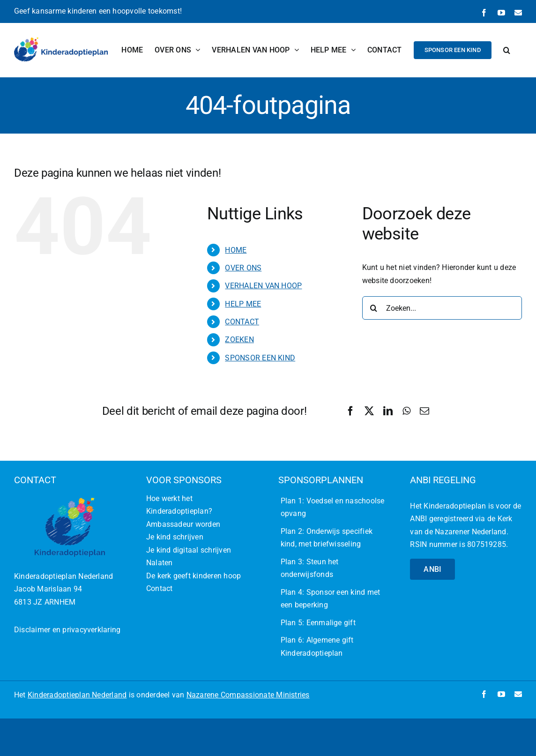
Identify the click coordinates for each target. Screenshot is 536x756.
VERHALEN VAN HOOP (263, 286)
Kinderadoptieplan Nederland (77, 695)
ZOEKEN (239, 340)
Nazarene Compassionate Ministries (248, 695)
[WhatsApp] (406, 411)
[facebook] (484, 694)
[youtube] (501, 694)
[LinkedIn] (388, 411)
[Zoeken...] (442, 308)
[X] (369, 411)
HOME (236, 250)
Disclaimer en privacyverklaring (67, 630)
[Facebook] (350, 411)
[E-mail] (424, 411)
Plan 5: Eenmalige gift (318, 623)
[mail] (518, 694)
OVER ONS (243, 268)
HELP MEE (243, 304)
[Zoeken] (374, 308)
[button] (507, 50)
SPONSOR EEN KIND (260, 358)
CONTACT (242, 322)
